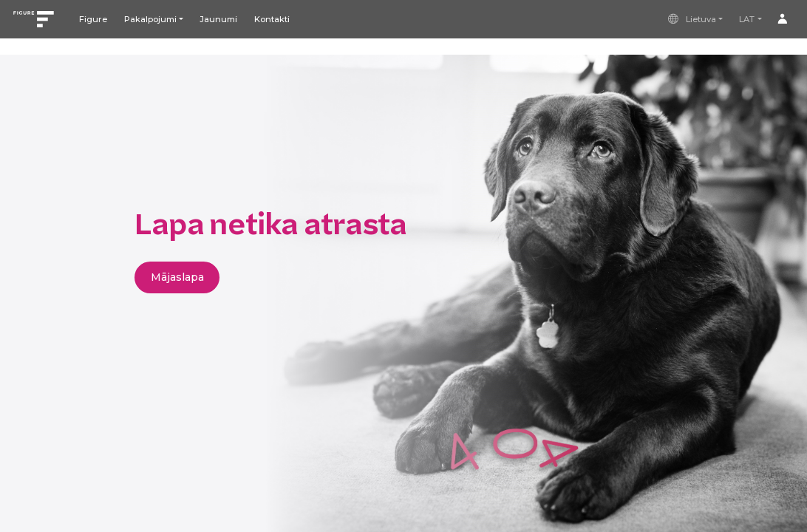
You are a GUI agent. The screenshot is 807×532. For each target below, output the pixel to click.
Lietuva (692, 19)
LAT (747, 19)
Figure (93, 19)
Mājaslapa (177, 277)
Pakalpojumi (150, 19)
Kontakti (272, 19)
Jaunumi (218, 19)
